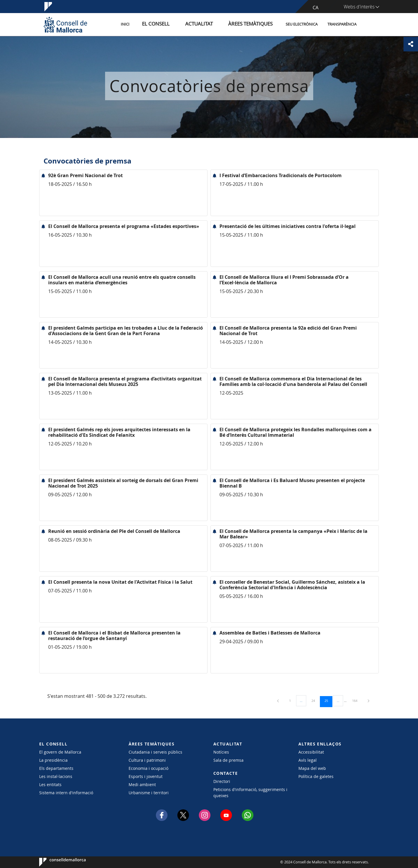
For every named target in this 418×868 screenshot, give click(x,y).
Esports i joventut (146, 776)
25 (328, 700)
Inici (151, 24)
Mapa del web (312, 768)
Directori (222, 781)
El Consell (176, 24)
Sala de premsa (228, 760)
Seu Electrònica (302, 24)
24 (315, 700)
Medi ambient (142, 785)
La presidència (53, 760)
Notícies (221, 752)
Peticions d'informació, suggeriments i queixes (250, 792)
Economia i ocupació (148, 768)
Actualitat (212, 24)
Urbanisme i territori (149, 793)
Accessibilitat (311, 752)
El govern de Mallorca (60, 752)
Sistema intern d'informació (66, 793)
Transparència (342, 24)
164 (357, 700)
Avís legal (308, 760)
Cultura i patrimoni (147, 760)
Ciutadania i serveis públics (155, 752)
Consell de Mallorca (57, 862)
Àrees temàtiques (254, 24)
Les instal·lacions (56, 776)
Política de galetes (316, 776)
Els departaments (56, 768)
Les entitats (50, 785)
